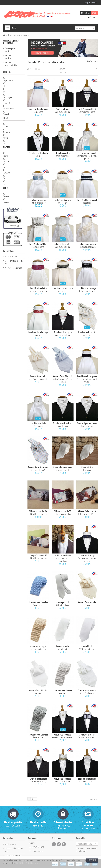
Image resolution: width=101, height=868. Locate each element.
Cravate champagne (38, 646)
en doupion (63, 203)
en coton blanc (38, 247)
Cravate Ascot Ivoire (38, 376)
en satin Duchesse (63, 156)
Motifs (6, 138)
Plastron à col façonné (87, 153)
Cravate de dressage (87, 555)
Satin (5, 178)
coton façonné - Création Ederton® (63, 380)
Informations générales (13, 268)
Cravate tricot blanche (63, 690)
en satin (38, 693)
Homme (6, 202)
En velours (87, 470)
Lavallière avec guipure (87, 244)
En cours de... (87, 335)
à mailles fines (38, 605)
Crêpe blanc (38, 112)
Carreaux (7, 132)
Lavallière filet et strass (63, 244)
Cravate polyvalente (63, 470)
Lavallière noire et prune (87, 376)
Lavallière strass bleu (38, 200)
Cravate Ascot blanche (38, 690)
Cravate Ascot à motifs (87, 332)
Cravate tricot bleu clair (38, 602)
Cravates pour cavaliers (10, 50)
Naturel (6, 114)
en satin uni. (63, 649)
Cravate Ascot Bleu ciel (63, 376)
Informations (9, 251)
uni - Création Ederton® (38, 379)
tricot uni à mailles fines (38, 649)
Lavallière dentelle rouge (38, 332)
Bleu (5, 92)
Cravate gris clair (63, 602)
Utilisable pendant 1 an (38, 514)
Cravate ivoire (87, 467)
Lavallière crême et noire (63, 288)
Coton (5, 156)
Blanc (5, 86)
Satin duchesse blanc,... (38, 781)
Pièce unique (38, 426)
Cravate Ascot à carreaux (38, 467)
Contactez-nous (38, 851)
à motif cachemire (87, 693)
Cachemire (7, 126)
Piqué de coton (63, 426)
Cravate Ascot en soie (87, 602)
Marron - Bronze (9, 109)
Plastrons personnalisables (11, 64)
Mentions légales (11, 256)
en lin (38, 156)
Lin (4, 167)
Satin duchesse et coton (87, 737)
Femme (6, 196)
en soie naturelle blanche (87, 247)
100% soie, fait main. (63, 605)
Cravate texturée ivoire (63, 467)
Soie (5, 184)
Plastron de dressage (87, 779)
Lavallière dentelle (38, 423)
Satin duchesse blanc (63, 112)
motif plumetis (87, 605)
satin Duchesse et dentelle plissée (87, 157)
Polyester (7, 173)
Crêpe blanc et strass (87, 291)
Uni (4, 143)
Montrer (62, 69)
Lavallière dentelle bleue (38, 109)
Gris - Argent (8, 97)
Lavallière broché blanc (38, 244)
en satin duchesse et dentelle (63, 737)
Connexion (93, 17)
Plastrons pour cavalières (10, 57)
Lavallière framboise (38, 288)
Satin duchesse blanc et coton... (87, 560)
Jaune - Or (7, 103)
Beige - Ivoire (8, 80)
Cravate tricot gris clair (38, 735)
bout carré (63, 693)
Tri (75, 69)
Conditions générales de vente (14, 262)
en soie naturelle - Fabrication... (63, 560)
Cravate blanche (63, 646)
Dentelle (6, 161)
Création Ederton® (38, 470)
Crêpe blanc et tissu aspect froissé (87, 380)
